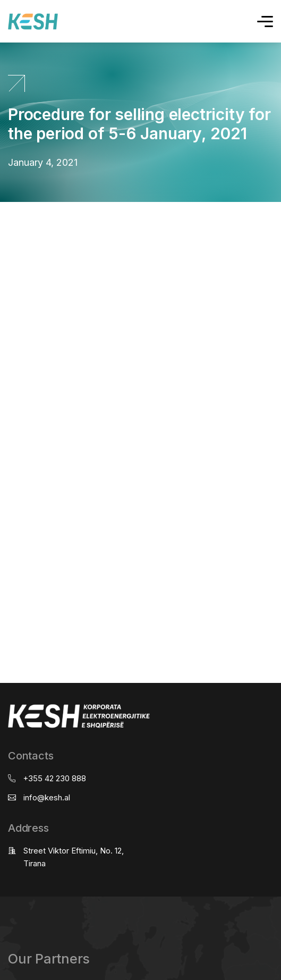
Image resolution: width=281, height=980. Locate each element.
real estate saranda (4, 212)
